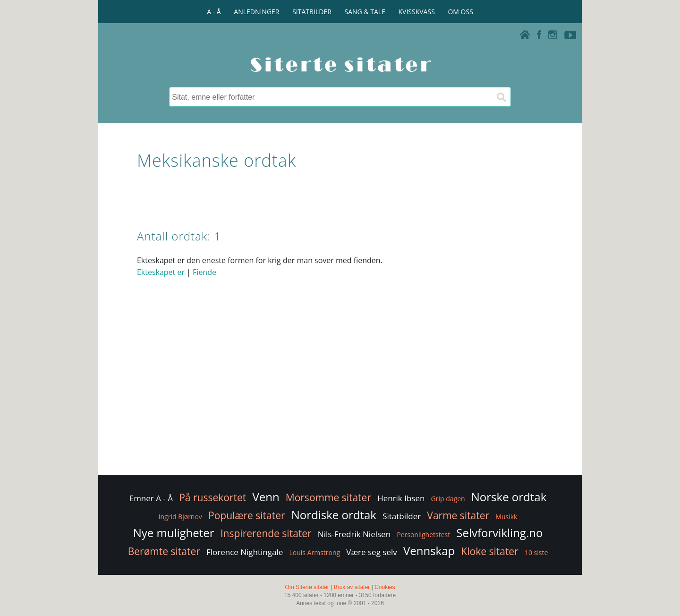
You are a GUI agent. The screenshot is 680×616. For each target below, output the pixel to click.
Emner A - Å (151, 498)
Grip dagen (448, 499)
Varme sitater (458, 515)
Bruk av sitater (352, 587)
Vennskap (429, 551)
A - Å (214, 12)
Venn (266, 497)
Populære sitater (247, 515)
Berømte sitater (164, 551)
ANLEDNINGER (256, 12)
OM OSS (460, 12)
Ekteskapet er (161, 272)
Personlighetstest (423, 535)
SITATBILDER (312, 12)
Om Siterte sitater (307, 587)
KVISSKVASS (417, 12)
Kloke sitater (489, 551)
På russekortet (212, 497)
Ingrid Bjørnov (180, 517)
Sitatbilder (402, 516)
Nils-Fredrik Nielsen (354, 534)
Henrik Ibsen (401, 498)
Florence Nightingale (245, 552)
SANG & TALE (365, 12)
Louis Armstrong (314, 552)
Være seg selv (371, 552)
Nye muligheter (174, 533)
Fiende (204, 272)
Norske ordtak (509, 497)
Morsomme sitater (328, 497)
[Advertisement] (340, 397)
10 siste (536, 552)
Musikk (506, 517)
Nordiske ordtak (334, 515)
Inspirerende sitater (266, 533)
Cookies (385, 587)
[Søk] (501, 97)
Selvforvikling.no (499, 533)
